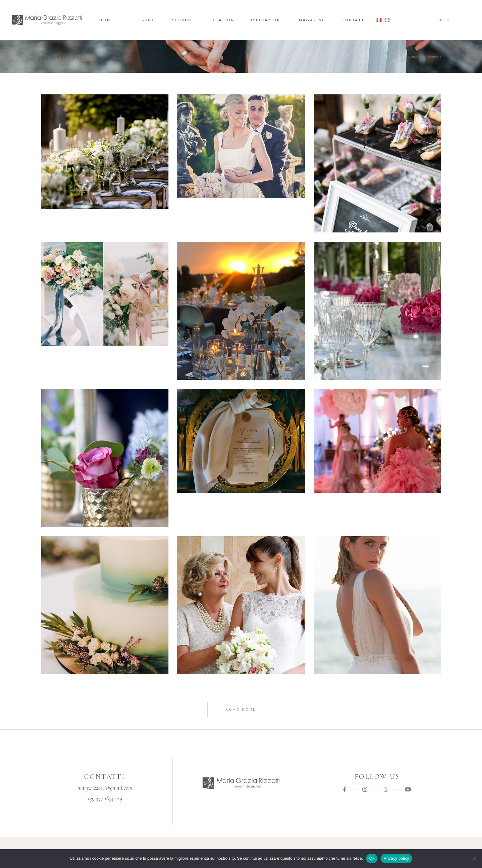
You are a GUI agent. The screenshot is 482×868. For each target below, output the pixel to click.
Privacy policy (396, 858)
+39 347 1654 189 (105, 799)
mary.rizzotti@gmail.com (105, 788)
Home (411, 57)
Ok (372, 858)
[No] (474, 858)
